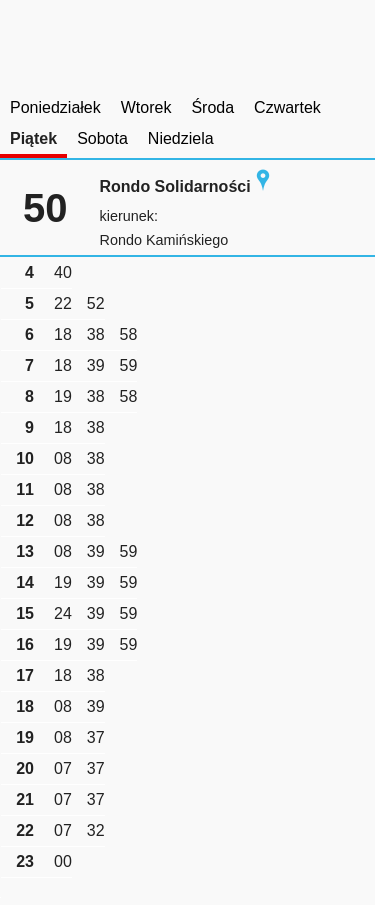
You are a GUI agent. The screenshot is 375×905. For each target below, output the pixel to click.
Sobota (102, 138)
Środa (212, 107)
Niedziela (181, 138)
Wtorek (146, 107)
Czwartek (287, 107)
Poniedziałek (55, 107)
